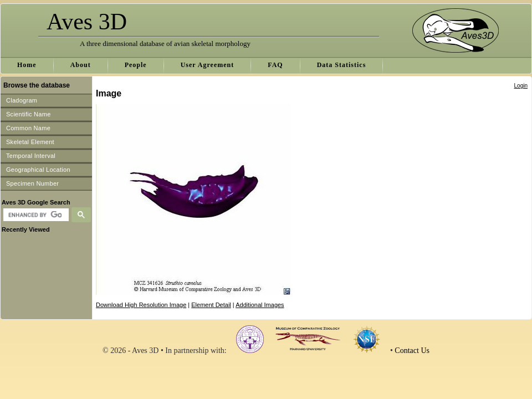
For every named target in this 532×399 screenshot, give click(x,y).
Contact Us (412, 351)
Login (521, 86)
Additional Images (260, 305)
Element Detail (211, 305)
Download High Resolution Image (141, 305)
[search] (35, 215)
